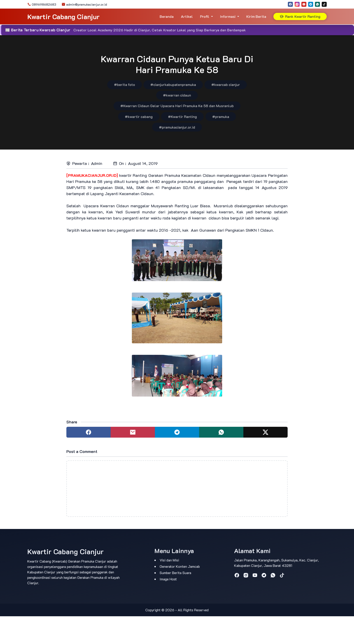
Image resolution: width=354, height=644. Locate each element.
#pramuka (221, 117)
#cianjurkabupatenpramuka (173, 84)
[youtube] (304, 4)
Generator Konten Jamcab (180, 566)
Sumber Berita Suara (175, 573)
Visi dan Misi (169, 560)
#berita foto (125, 84)
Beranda (167, 16)
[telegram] (311, 4)
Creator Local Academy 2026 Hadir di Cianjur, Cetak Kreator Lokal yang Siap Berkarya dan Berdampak (160, 30)
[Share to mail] (133, 432)
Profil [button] (205, 16)
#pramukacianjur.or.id (177, 127)
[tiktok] (324, 4)
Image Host (168, 579)
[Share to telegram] (177, 432)
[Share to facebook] (88, 432)
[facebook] (290, 4)
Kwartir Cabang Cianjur (63, 17)
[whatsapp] (317, 4)
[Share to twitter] (265, 432)
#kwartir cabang (139, 117)
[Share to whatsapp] (221, 432)
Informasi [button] (228, 16)
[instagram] (297, 4)
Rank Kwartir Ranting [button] (300, 16)
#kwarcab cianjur (226, 84)
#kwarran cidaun (177, 95)
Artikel (187, 16)
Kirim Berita (256, 16)
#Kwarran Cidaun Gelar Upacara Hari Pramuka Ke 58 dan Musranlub (177, 106)
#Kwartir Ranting (182, 117)
